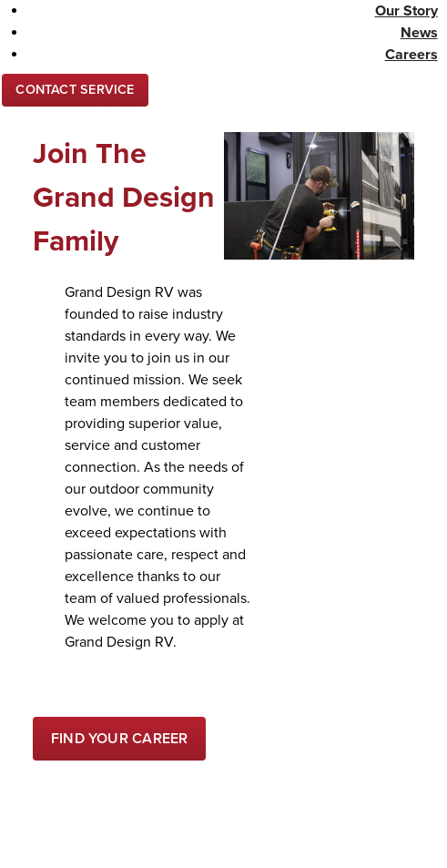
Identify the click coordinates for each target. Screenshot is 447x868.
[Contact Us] (76, 90)
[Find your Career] (119, 738)
